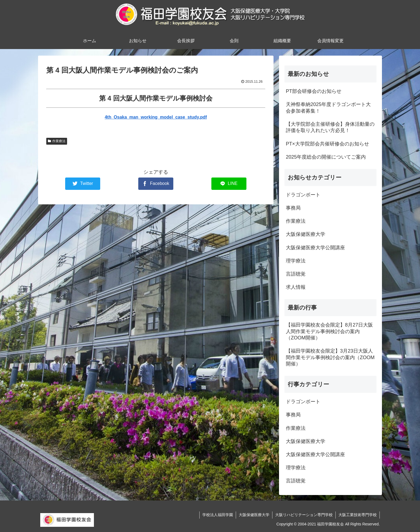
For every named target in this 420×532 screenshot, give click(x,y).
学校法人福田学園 (218, 515)
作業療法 (57, 141)
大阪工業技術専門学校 (358, 515)
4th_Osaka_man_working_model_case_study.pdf (156, 117)
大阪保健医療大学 (254, 515)
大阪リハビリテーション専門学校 (304, 515)
